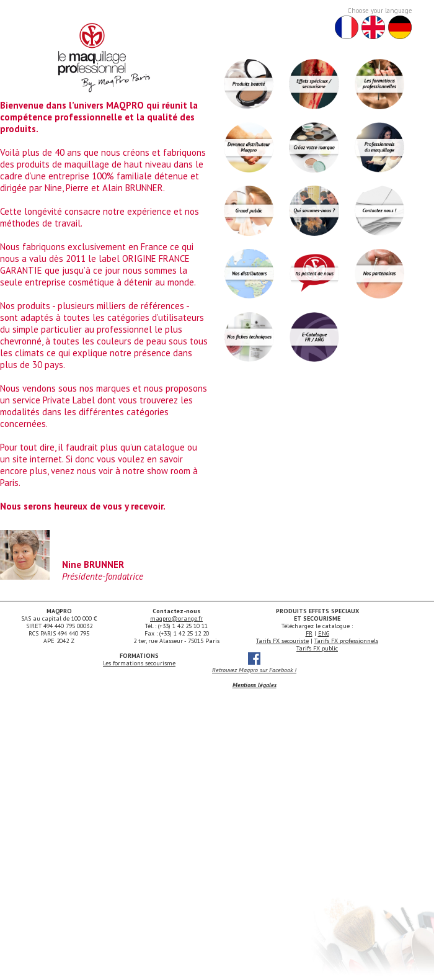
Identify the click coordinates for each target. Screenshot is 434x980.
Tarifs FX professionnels (346, 641)
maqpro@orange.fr (176, 618)
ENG (324, 633)
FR (309, 633)
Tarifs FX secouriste (282, 641)
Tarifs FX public (317, 648)
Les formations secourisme (139, 663)
